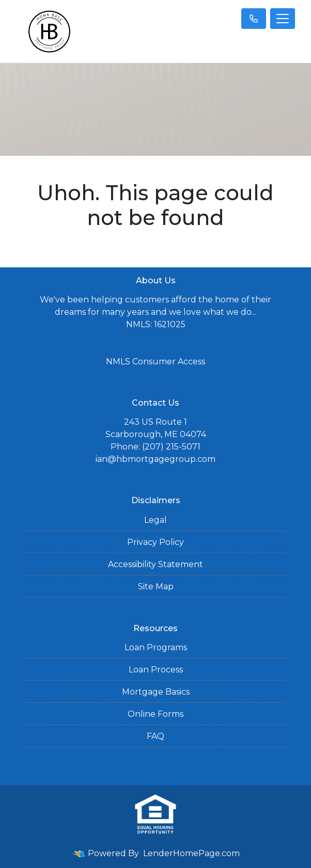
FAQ (155, 736)
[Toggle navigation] (283, 19)
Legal (155, 520)
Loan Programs (156, 647)
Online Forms (155, 714)
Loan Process (156, 670)
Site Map (156, 586)
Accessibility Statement (155, 564)
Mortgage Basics (156, 692)
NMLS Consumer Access (155, 361)
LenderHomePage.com (191, 853)
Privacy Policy (155, 542)
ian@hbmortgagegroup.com (155, 459)
